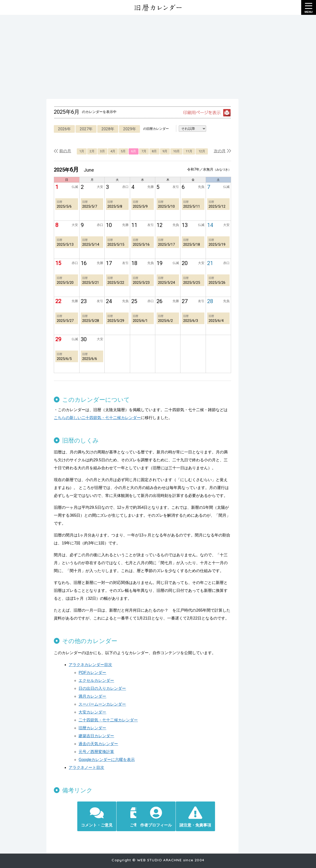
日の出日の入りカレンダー (99, 680)
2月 (91, 151)
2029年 (127, 129)
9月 (168, 151)
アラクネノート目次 (83, 760)
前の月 (62, 151)
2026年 (61, 129)
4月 (113, 151)
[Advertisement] (158, 57)
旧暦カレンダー (89, 720)
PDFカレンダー (89, 665)
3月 (102, 151)
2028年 (105, 129)
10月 (180, 151)
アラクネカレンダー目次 (87, 657)
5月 (124, 151)
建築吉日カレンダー (93, 728)
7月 (146, 151)
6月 (135, 151)
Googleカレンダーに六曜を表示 (103, 752)
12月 (207, 151)
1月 (80, 151)
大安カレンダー (89, 704)
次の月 (227, 151)
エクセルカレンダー (93, 673)
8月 (157, 151)
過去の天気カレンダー (95, 736)
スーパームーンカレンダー (99, 696)
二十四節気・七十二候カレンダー (105, 712)
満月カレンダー (89, 688)
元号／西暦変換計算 (93, 744)
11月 (193, 151)
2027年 (83, 129)
